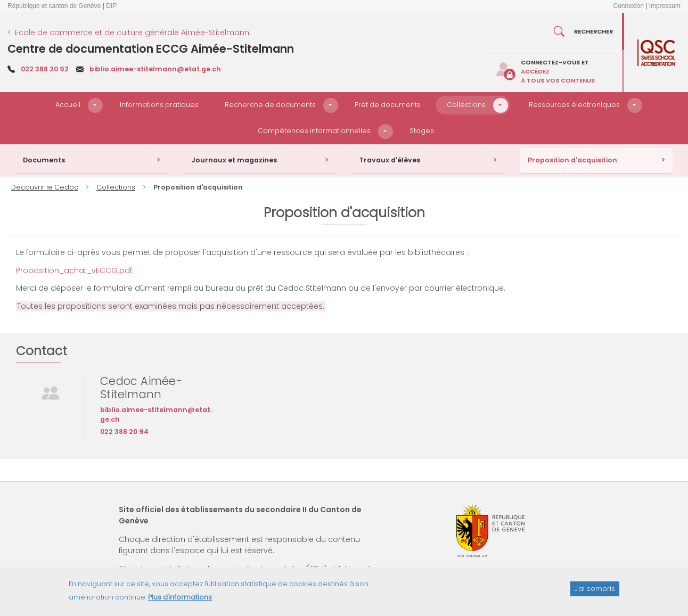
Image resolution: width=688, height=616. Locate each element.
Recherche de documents (270, 105)
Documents (44, 160)
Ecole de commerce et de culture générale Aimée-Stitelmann (132, 32)
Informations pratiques (159, 105)
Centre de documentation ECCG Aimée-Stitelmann (151, 49)
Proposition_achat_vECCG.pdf (74, 270)
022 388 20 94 (124, 432)
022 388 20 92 (45, 69)
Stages (422, 131)
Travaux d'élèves (390, 160)
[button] (95, 105)
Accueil (68, 105)
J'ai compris (595, 592)
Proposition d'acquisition (572, 160)
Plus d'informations (180, 600)
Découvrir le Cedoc (45, 187)
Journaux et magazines (234, 160)
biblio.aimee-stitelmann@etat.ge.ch (155, 69)
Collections (466, 105)
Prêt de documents (388, 105)
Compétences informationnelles (314, 131)
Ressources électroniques (574, 105)
